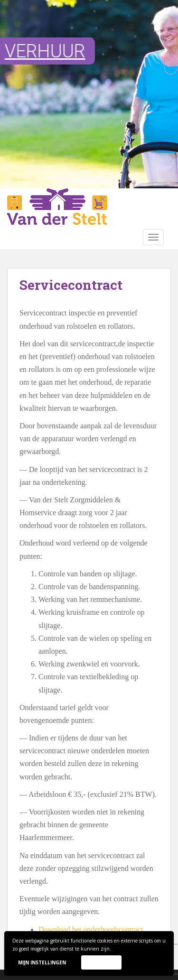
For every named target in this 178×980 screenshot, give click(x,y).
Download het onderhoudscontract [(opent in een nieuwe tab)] (91, 929)
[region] (89, 94)
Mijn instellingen (42, 962)
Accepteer (101, 962)
